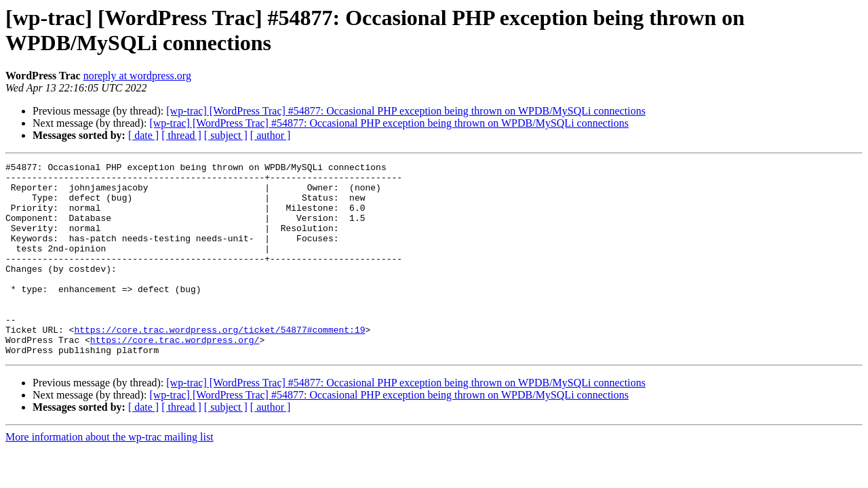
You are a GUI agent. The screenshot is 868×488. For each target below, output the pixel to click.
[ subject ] (226, 135)
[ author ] (271, 135)
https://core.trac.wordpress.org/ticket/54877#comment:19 (219, 364)
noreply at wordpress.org (137, 76)
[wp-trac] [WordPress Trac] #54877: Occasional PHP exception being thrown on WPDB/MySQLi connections (406, 111)
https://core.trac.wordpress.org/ (175, 376)
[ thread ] (181, 135)
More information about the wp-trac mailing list (110, 475)
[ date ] (143, 135)
